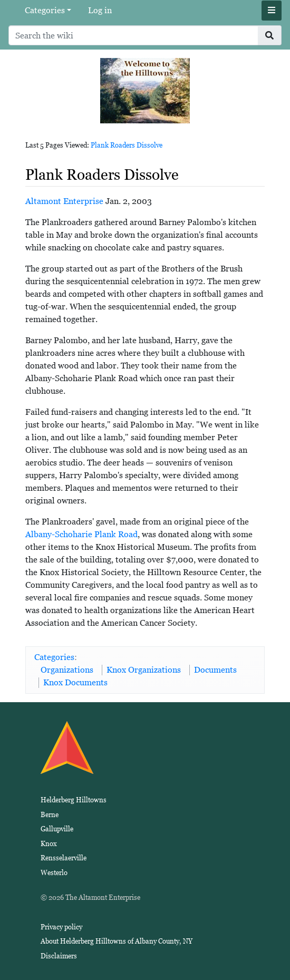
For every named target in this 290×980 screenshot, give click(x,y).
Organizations (67, 670)
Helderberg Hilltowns (74, 800)
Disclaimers (59, 956)
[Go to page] (270, 35)
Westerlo (54, 873)
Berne (50, 815)
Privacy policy (61, 927)
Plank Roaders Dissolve (127, 145)
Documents (215, 670)
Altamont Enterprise (64, 201)
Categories (45, 10)
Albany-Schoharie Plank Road (81, 534)
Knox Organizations (144, 670)
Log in (100, 10)
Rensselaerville (64, 858)
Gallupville (57, 829)
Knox (49, 844)
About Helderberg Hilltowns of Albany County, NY (117, 941)
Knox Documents (75, 682)
